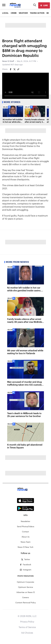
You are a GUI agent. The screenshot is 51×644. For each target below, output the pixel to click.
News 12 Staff (8, 61)
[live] (44, 5)
